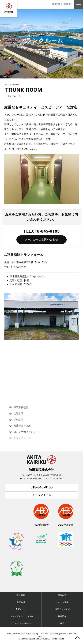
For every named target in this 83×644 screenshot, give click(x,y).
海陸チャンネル (62, 609)
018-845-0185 (41, 487)
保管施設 (21, 602)
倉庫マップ (21, 609)
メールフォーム (41, 495)
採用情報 (62, 616)
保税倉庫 (18, 420)
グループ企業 (62, 602)
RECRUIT (67, 4)
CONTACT (56, 4)
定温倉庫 (18, 413)
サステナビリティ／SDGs (21, 616)
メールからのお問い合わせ (41, 240)
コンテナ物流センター (26, 432)
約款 (62, 623)
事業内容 (62, 595)
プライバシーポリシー (21, 623)
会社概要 (21, 595)
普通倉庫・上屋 (22, 426)
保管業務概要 (21, 407)
